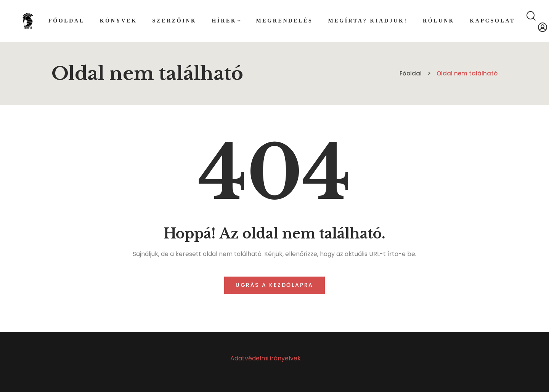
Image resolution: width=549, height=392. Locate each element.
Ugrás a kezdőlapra (274, 285)
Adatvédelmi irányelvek (266, 358)
